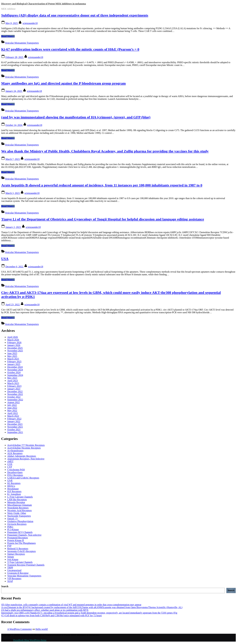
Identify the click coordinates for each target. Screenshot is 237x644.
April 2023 (13, 381)
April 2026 (13, 337)
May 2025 (12, 356)
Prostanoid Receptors (18, 538)
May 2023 (12, 378)
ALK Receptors (15, 453)
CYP (10, 467)
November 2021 (15, 427)
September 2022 (15, 400)
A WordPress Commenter (20, 629)
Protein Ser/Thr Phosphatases (21, 543)
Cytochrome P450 (16, 470)
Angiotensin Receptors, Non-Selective (26, 459)
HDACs (11, 486)
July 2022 (12, 405)
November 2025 (15, 351)
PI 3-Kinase (13, 529)
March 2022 (13, 416)
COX (10, 464)
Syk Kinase (13, 559)
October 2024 (14, 372)
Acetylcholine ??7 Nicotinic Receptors (26, 445)
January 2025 (14, 364)
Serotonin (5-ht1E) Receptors (21, 551)
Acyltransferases (15, 451)
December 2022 (15, 391)
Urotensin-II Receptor (18, 573)
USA (5, 259)
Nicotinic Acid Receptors (19, 510)
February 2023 (14, 386)
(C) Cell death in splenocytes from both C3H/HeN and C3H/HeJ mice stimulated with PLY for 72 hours (51, 616)
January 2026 (14, 345)
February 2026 (14, 342)
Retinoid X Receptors (18, 549)
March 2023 (13, 383)
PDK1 (10, 527)
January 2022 (14, 421)
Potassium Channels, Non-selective (24, 535)
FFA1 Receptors (15, 475)
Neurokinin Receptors (18, 508)
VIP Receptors (14, 578)
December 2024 (15, 367)
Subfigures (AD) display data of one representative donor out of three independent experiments (75, 15)
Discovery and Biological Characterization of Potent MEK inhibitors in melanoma (44, 4)
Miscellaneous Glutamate (20, 505)
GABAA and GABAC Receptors (23, 478)
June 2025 (12, 353)
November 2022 (15, 394)
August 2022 (13, 402)
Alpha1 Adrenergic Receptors (22, 456)
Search (5, 586)
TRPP (10, 568)
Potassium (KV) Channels (20, 532)
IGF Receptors (14, 491)
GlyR (10, 481)
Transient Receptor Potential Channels (26, 565)
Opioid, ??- (13, 519)
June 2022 (12, 408)
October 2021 (14, 430)
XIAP (10, 581)
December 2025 (15, 348)
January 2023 (14, 389)
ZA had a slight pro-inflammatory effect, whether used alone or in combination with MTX (45, 610)
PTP (9, 546)
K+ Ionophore (14, 494)
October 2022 (14, 397)
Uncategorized (14, 570)
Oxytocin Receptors (17, 524)
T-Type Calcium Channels (20, 562)
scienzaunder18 (30, 23)
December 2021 (15, 424)
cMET (10, 461)
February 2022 (14, 419)
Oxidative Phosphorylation (20, 521)
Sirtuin (11, 557)
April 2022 (13, 413)
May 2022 (12, 411)
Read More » (8, 36)
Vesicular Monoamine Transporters (22, 43)
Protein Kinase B (15, 540)
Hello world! (42, 629)
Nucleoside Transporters (19, 516)
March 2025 (13, 359)
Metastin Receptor (16, 502)
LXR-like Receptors (17, 500)
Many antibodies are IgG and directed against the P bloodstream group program (63, 83)
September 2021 (15, 432)
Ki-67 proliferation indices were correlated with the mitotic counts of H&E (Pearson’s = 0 (70, 49)
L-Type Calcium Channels (20, 497)
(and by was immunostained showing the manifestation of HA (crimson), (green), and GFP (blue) (76, 117)
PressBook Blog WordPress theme (30, 640)
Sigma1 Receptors (16, 554)
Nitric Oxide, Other (17, 513)
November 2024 (15, 370)
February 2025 (14, 362)
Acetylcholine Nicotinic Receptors (24, 448)
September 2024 (15, 375)
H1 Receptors (14, 483)
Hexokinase (13, 489)
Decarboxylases (15, 472)
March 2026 (13, 340)
